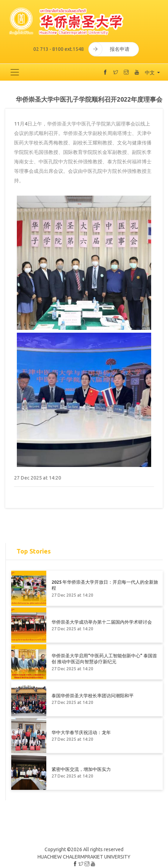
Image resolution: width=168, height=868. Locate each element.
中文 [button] (150, 73)
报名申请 (109, 49)
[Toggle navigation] (15, 72)
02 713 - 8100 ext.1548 (59, 49)
